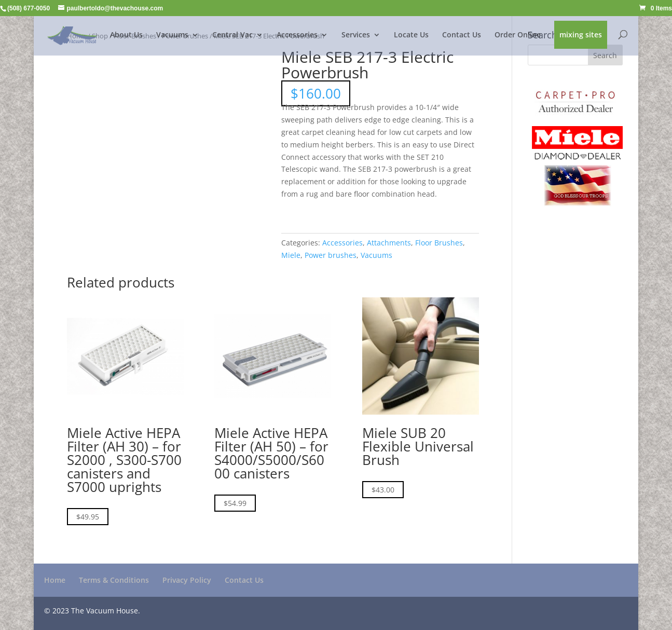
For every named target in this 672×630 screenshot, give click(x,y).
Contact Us (462, 35)
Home (55, 580)
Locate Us (411, 35)
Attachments (389, 243)
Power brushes (331, 255)
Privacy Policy (187, 580)
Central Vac (232, 35)
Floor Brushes (439, 243)
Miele (291, 255)
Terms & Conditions (114, 580)
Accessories (297, 35)
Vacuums (172, 35)
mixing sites (581, 35)
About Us (126, 35)
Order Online (518, 35)
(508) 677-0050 (29, 8)
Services (356, 35)
